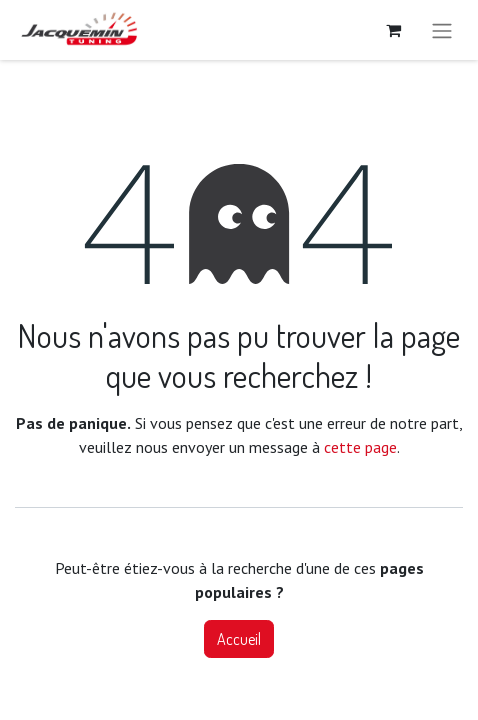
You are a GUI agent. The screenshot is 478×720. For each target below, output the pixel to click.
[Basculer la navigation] (442, 30)
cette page (360, 447)
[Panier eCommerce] (393, 30)
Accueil (239, 639)
